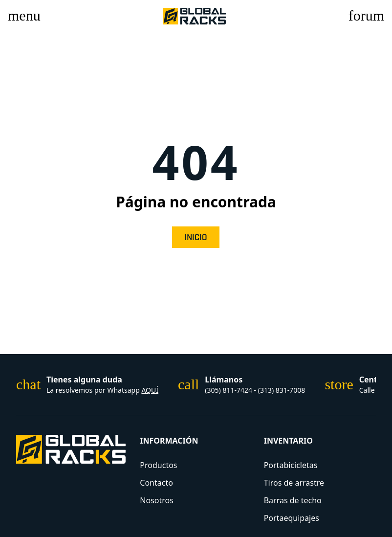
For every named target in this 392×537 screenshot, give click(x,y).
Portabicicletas (291, 465)
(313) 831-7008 (282, 390)
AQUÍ (150, 390)
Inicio (196, 238)
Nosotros (157, 500)
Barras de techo (293, 500)
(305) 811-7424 (229, 390)
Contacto (156, 483)
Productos (158, 465)
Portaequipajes (292, 518)
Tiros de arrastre (294, 483)
